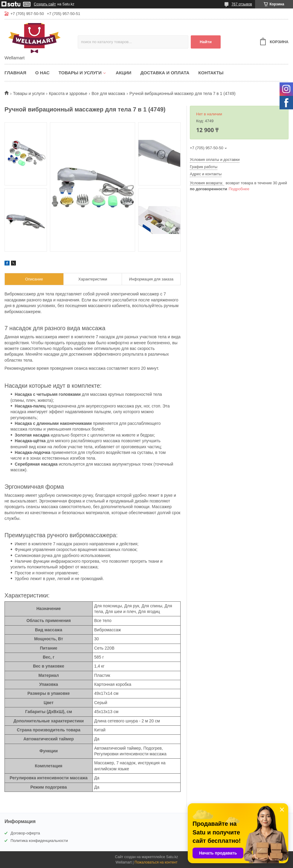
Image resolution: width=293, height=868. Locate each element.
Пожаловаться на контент (156, 862)
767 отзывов (242, 4)
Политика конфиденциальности (39, 841)
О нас (42, 73)
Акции (124, 73)
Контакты (211, 73)
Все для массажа (108, 93)
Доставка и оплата (165, 73)
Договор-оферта (25, 833)
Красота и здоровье (68, 93)
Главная (15, 73)
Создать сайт (45, 4)
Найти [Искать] (206, 42)
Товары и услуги (80, 73)
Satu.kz (172, 857)
